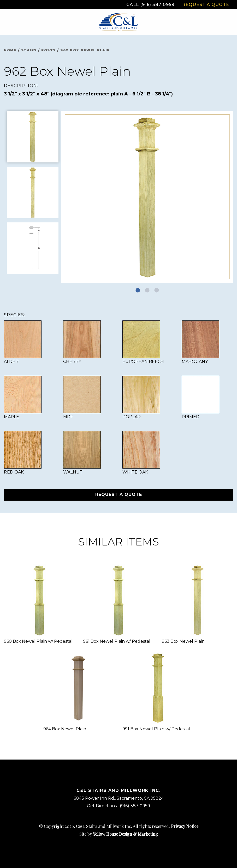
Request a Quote (206, 5)
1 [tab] (138, 290)
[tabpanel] (147, 197)
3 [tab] (157, 290)
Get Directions (102, 806)
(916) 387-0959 (135, 806)
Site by (119, 834)
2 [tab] (147, 290)
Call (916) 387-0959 (150, 5)
